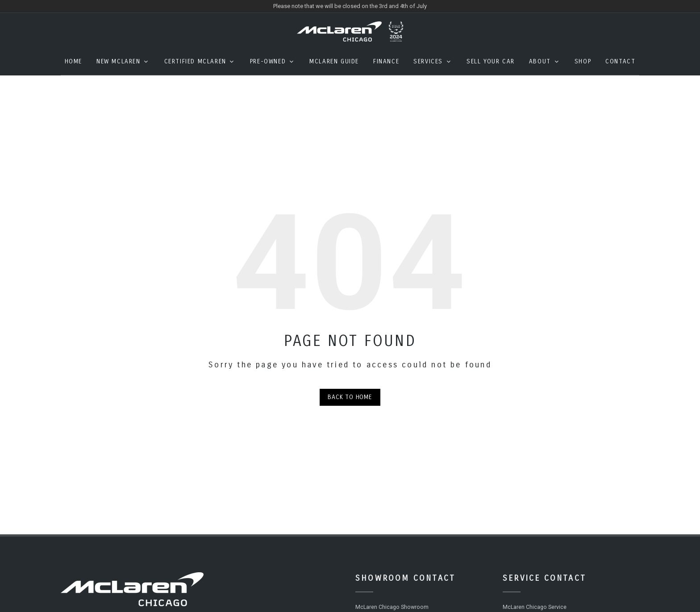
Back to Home (350, 404)
